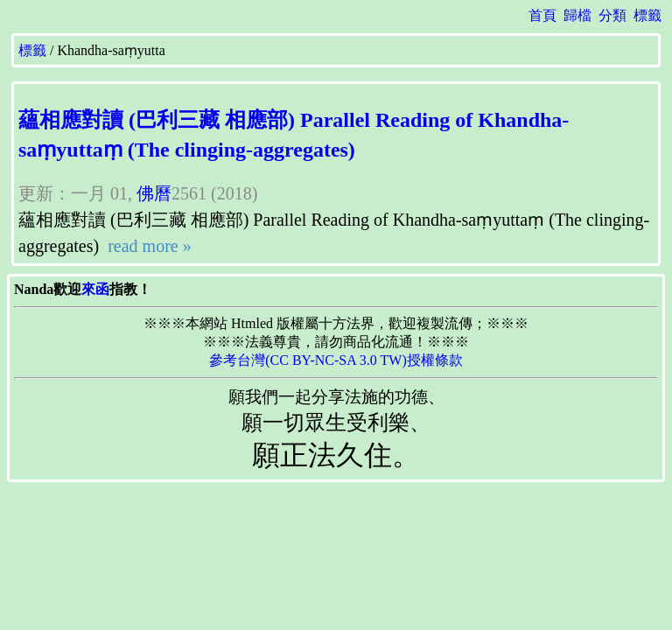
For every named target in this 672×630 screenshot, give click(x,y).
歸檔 (577, 15)
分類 (612, 15)
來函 (95, 289)
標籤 (647, 15)
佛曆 (154, 193)
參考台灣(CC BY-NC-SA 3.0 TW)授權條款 (336, 360)
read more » (147, 246)
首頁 (542, 15)
